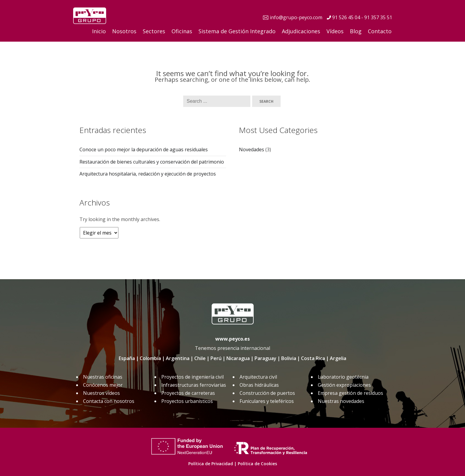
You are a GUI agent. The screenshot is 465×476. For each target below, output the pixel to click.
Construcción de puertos (267, 393)
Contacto (380, 31)
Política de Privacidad (211, 464)
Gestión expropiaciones (344, 385)
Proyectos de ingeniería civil (192, 377)
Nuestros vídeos (101, 393)
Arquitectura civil (258, 377)
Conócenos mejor (103, 385)
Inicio (99, 31)
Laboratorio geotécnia (343, 377)
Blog (356, 31)
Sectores (154, 31)
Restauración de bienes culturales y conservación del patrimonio (152, 162)
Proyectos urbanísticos (187, 401)
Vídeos (335, 31)
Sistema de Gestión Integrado (237, 31)
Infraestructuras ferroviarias (194, 385)
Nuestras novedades (341, 401)
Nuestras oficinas (103, 377)
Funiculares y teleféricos (267, 401)
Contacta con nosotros (109, 401)
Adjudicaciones (301, 31)
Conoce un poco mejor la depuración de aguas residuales (144, 149)
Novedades (252, 149)
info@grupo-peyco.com (296, 17)
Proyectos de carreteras (188, 393)
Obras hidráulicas (259, 385)
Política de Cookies (257, 464)
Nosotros (124, 31)
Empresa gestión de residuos (350, 393)
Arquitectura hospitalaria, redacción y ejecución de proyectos (148, 174)
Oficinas (182, 31)
